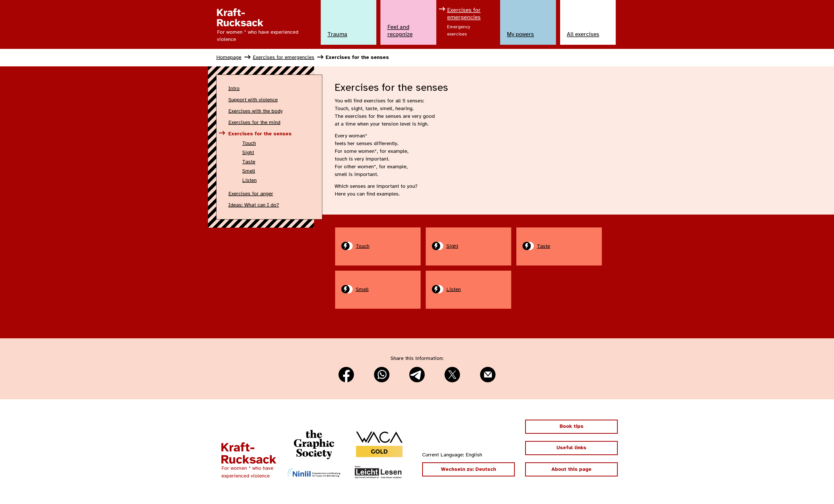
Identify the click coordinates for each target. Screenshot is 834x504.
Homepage (229, 58)
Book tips (572, 426)
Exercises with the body (255, 111)
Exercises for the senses (357, 58)
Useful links (571, 448)
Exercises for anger (251, 194)
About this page (571, 469)
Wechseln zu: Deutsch (468, 469)
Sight (248, 153)
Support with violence (253, 100)
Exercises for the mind (254, 123)
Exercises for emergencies (284, 58)
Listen (249, 180)
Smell (249, 171)
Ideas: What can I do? (254, 205)
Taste (249, 162)
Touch (249, 143)
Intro (234, 89)
